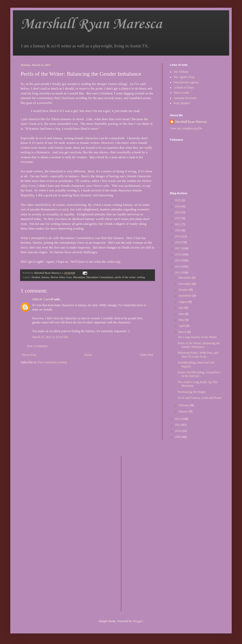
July (181, 308)
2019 (178, 236)
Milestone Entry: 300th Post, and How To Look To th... (198, 355)
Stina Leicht (181, 93)
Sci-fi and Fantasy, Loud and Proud (200, 398)
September (185, 296)
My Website (181, 72)
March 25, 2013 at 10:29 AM (50, 337)
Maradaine (79, 277)
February (184, 405)
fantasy (45, 277)
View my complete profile (186, 128)
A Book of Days (184, 87)
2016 (178, 254)
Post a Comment (37, 346)
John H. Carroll (43, 299)
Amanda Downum (185, 98)
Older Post (147, 355)
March (183, 332)
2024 (178, 206)
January (184, 411)
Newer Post (29, 355)
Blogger (138, 621)
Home (88, 355)
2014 (178, 267)
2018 (178, 242)
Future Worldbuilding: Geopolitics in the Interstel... (199, 374)
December (185, 278)
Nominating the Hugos (192, 392)
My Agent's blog (184, 77)
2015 (178, 260)
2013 (178, 272)
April (182, 326)
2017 (178, 248)
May (182, 320)
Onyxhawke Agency (186, 82)
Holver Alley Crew (61, 277)
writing (141, 277)
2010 (178, 431)
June (182, 314)
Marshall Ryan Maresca (91, 24)
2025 (178, 200)
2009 (178, 437)
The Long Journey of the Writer (197, 337)
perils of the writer (125, 277)
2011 (178, 425)
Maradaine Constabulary (100, 277)
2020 (178, 230)
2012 (178, 419)
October (184, 290)
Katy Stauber (182, 103)
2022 (178, 218)
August (183, 302)
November (185, 284)
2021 (178, 224)
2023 (178, 212)
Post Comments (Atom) (52, 362)
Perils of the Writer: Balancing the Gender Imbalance (199, 345)
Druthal (36, 277)
